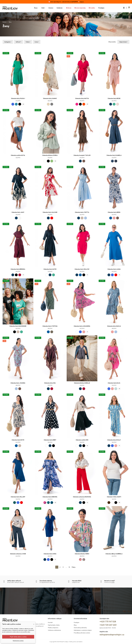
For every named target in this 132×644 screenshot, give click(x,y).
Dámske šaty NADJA (114, 326)
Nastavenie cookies (18, 641)
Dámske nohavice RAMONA (82, 497)
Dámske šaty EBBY (50, 440)
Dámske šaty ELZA (114, 383)
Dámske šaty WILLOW (82, 269)
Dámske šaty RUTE (18, 440)
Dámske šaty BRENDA (18, 269)
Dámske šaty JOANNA (18, 383)
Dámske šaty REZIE (114, 98)
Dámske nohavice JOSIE (18, 554)
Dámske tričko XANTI (114, 497)
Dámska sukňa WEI (82, 440)
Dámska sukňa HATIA (18, 155)
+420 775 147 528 (108, 621)
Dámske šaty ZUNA (50, 554)
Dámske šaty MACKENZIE (18, 326)
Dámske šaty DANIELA (114, 155)
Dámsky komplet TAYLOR (82, 155)
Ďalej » (74, 567)
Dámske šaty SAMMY (50, 98)
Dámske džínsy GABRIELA (114, 554)
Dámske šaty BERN (114, 212)
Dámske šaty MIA (50, 383)
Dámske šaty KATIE (50, 269)
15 (69, 567)
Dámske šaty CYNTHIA (50, 326)
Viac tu (82, 2)
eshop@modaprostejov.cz (112, 635)
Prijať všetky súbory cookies (18, 637)
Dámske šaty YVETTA (82, 212)
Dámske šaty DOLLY (114, 440)
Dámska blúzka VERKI (82, 554)
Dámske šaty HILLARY (18, 497)
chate (113, 582)
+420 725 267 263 (108, 625)
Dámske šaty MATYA (82, 98)
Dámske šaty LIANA (114, 269)
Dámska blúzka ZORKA (50, 155)
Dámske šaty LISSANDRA (82, 326)
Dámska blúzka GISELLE (82, 383)
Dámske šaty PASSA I (18, 98)
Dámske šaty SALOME (50, 212)
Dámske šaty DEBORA (50, 497)
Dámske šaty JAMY (18, 212)
